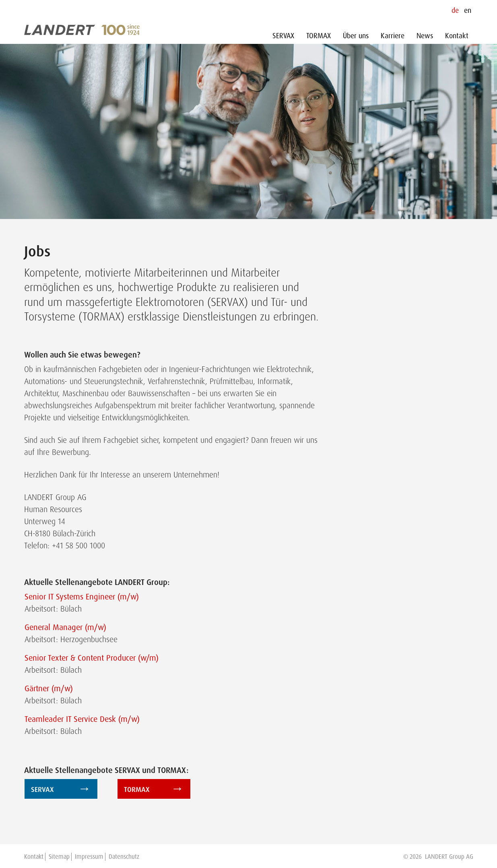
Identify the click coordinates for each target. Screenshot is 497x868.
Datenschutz (124, 857)
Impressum (89, 857)
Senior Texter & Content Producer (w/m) (92, 658)
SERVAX (283, 36)
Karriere (393, 36)
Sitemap (59, 857)
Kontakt (457, 36)
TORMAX (319, 36)
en (468, 10)
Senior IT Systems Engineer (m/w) (82, 597)
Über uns (356, 36)
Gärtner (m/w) (49, 688)
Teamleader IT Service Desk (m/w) (82, 719)
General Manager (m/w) (65, 627)
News (425, 36)
